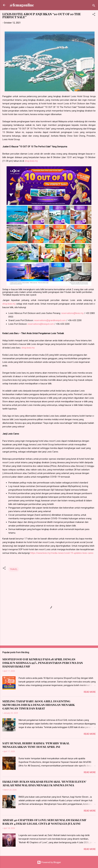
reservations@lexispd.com (41, 324)
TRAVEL (14, 569)
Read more (90, 692)
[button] (94, 15)
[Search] (94, 6)
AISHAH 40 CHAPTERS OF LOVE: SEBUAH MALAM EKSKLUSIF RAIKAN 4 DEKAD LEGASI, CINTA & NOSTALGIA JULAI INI (44, 822)
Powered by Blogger (49, 862)
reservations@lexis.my (72, 313)
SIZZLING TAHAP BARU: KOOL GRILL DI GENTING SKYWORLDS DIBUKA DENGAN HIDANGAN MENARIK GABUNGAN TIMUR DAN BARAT (39, 705)
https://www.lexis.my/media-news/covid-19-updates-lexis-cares (62, 553)
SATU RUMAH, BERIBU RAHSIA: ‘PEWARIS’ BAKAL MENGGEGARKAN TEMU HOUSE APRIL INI (36, 745)
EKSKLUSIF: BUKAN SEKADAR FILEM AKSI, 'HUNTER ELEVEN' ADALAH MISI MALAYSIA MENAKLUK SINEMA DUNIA (44, 783)
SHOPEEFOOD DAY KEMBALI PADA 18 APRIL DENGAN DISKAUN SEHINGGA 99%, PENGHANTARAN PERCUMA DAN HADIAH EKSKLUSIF (43, 663)
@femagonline (22, 5)
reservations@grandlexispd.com (50, 320)
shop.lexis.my (31, 161)
